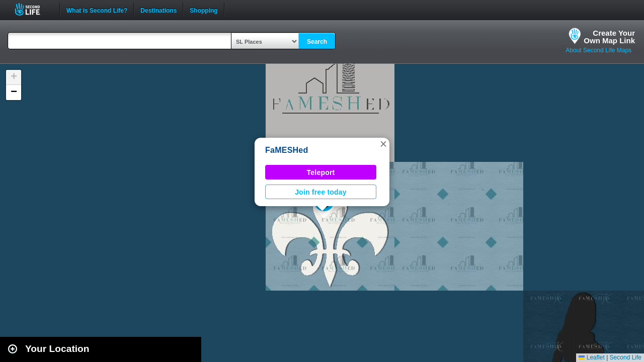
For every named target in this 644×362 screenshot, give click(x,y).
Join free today (321, 192)
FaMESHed (287, 150)
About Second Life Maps (598, 50)
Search (317, 42)
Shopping (204, 10)
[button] (383, 144)
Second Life (33, 9)
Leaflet (591, 357)
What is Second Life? (97, 10)
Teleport (321, 172)
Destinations (158, 10)
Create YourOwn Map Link (609, 37)
